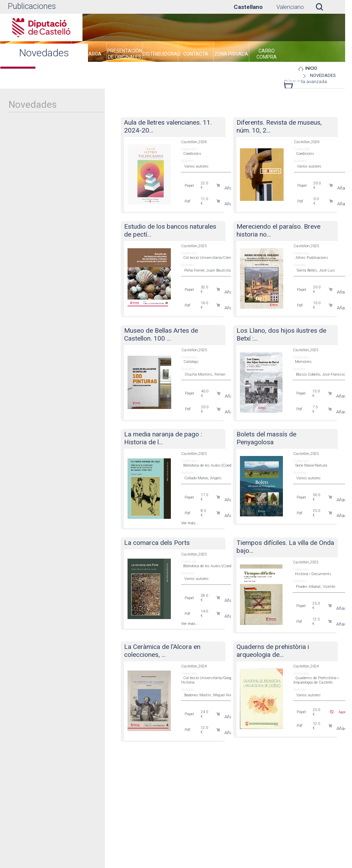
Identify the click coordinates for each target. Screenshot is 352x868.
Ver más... (190, 523)
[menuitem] (89, 55)
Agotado (342, 712)
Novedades (323, 75)
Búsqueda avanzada (306, 82)
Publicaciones (32, 6)
